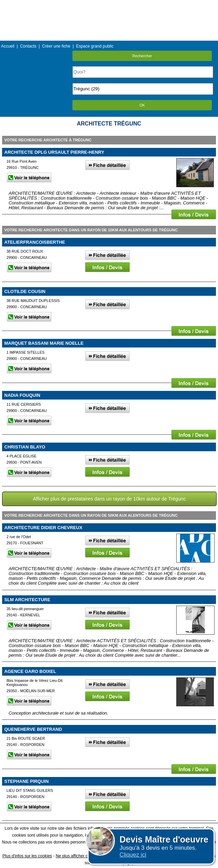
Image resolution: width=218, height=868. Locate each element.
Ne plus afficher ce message (82, 856)
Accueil (8, 46)
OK (142, 105)
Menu (109, 5)
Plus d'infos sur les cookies (27, 856)
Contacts (28, 46)
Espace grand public (95, 46)
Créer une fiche (56, 46)
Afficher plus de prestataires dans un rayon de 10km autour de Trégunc (109, 499)
